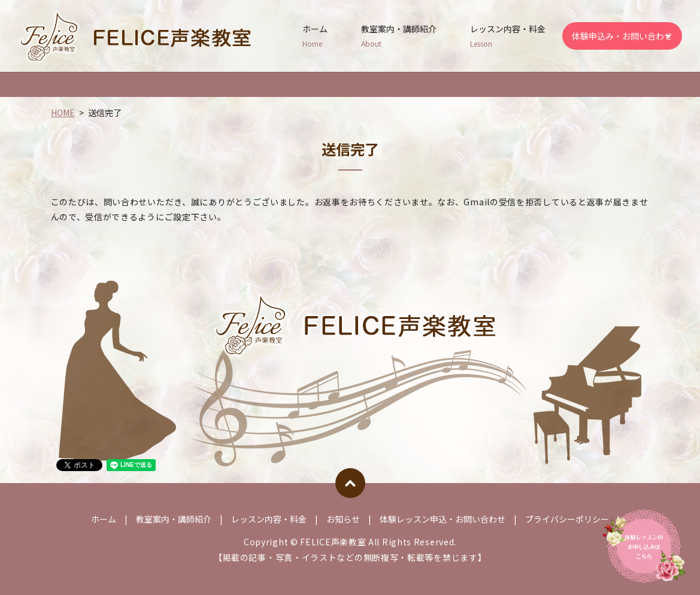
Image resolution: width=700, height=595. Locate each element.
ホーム (315, 36)
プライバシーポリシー (567, 519)
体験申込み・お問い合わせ (622, 36)
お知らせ (343, 519)
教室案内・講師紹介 (399, 36)
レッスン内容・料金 (508, 36)
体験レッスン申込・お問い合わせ (443, 519)
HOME (63, 113)
